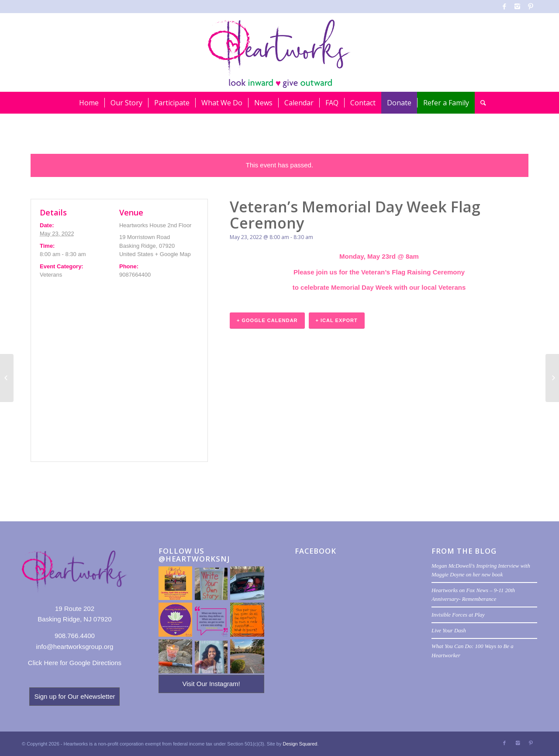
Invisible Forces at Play (458, 615)
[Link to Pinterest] (531, 7)
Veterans (51, 275)
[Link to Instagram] (517, 7)
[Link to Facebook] (504, 7)
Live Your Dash (449, 631)
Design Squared (300, 744)
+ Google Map (173, 254)
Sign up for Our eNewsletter (74, 696)
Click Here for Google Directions (75, 663)
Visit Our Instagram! (211, 684)
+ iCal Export (337, 320)
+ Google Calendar (267, 320)
